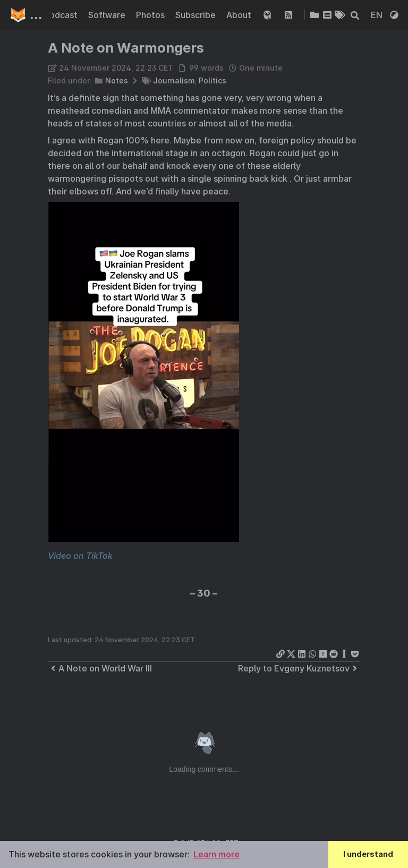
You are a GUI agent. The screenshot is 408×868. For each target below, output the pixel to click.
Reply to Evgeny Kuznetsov (299, 668)
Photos (151, 15)
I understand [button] (368, 854)
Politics (212, 80)
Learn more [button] (216, 854)
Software (108, 15)
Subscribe (197, 15)
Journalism (174, 80)
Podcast (62, 15)
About (240, 15)
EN (378, 15)
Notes (117, 80)
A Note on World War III (100, 668)
